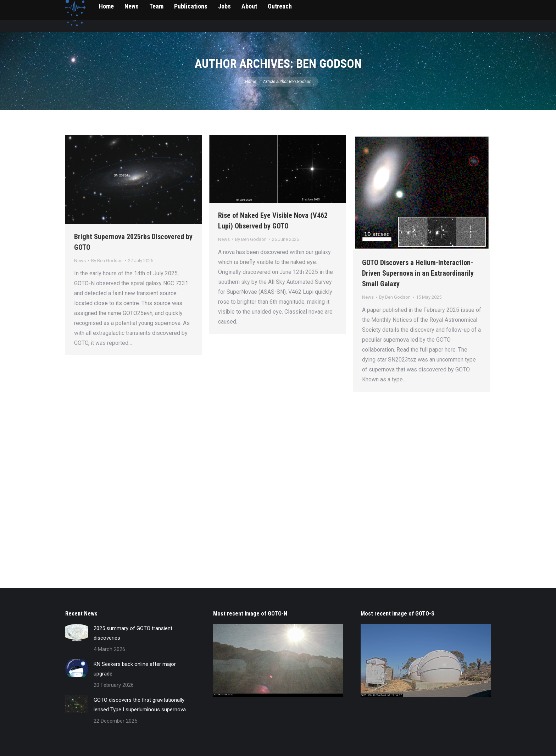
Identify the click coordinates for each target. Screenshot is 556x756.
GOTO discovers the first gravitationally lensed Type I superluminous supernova (140, 705)
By (107, 261)
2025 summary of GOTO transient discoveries (133, 633)
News (80, 261)
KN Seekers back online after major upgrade (135, 669)
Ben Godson (329, 64)
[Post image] (77, 633)
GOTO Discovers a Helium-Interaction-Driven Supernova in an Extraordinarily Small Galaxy (418, 273)
